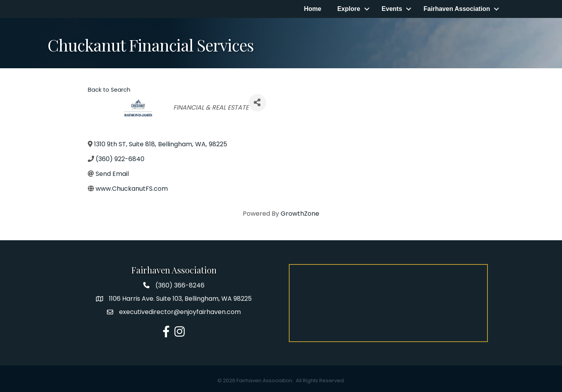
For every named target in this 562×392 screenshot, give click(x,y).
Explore (349, 9)
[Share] (257, 103)
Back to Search (109, 90)
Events (392, 9)
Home (313, 9)
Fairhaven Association (457, 9)
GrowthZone (300, 214)
